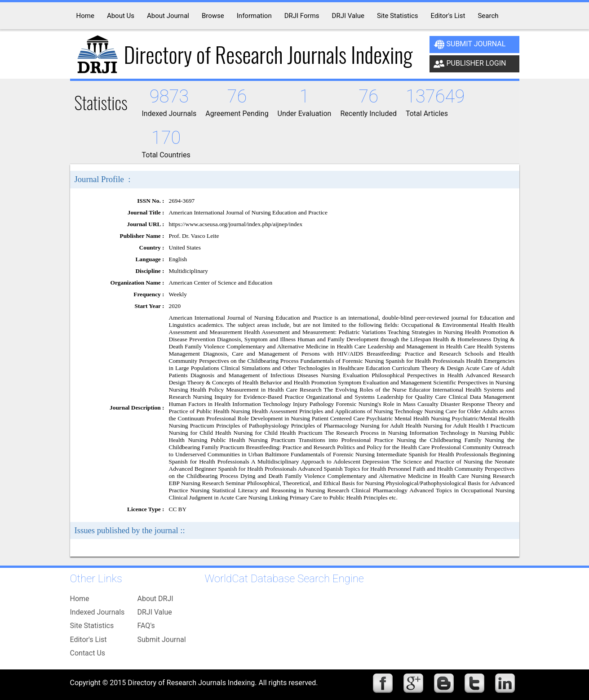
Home (80, 599)
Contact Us (88, 653)
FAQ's (146, 626)
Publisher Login (470, 64)
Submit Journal (470, 45)
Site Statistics (92, 626)
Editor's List (89, 640)
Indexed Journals (97, 612)
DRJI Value (155, 612)
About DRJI (155, 599)
